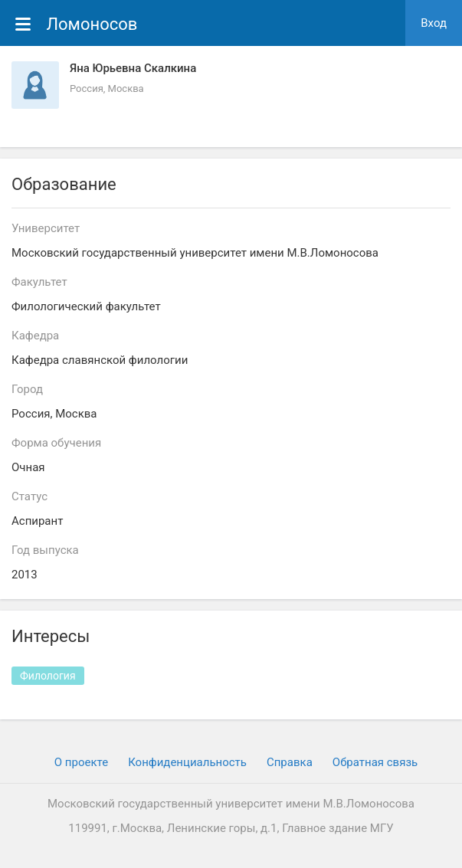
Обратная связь (375, 762)
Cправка (290, 762)
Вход (434, 23)
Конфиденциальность (187, 762)
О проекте (81, 762)
